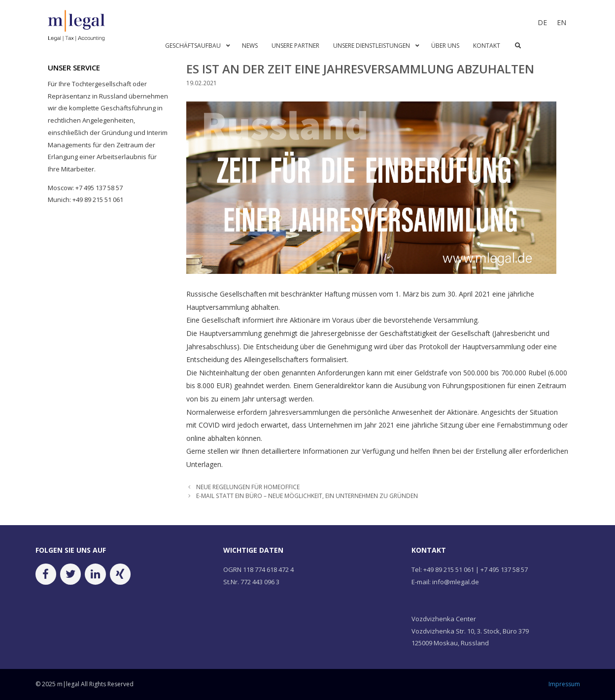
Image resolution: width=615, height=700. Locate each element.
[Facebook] (46, 574)
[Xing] (120, 574)
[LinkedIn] (95, 574)
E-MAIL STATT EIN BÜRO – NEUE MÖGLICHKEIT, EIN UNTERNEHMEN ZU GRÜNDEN (307, 496)
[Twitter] (70, 574)
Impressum (564, 684)
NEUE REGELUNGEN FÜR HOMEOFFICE (248, 487)
